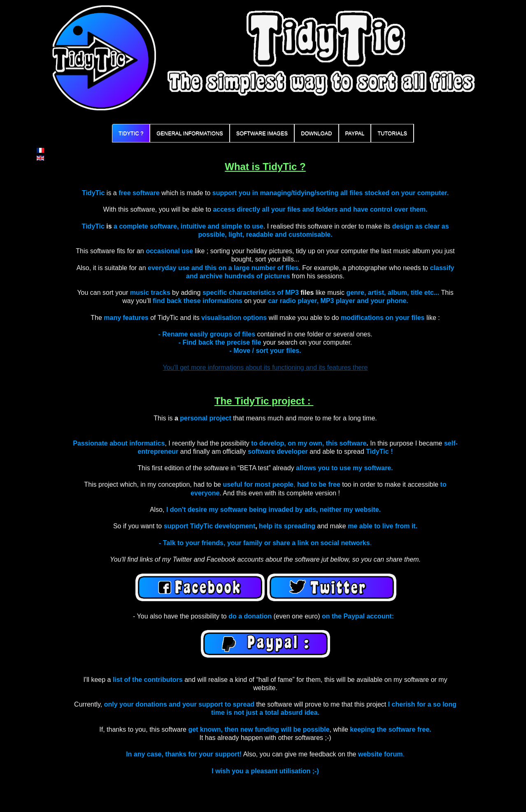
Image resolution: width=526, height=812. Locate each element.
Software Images (262, 133)
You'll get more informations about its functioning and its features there (265, 367)
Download (316, 133)
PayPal (355, 133)
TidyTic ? (131, 133)
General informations (190, 133)
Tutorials (392, 133)
